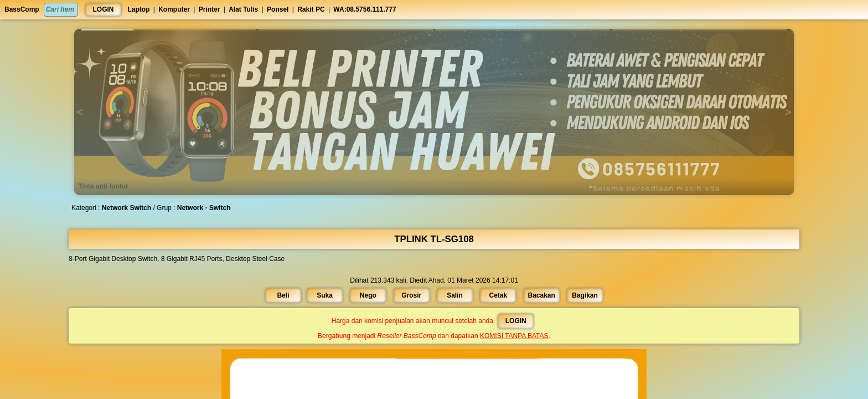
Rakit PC (311, 9)
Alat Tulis (243, 9)
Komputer (174, 9)
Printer (210, 9)
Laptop (138, 9)
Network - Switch (240, 208)
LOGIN (104, 9)
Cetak (488, 295)
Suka (342, 295)
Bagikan (561, 295)
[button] (169, 30)
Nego (378, 295)
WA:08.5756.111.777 (365, 9)
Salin (451, 295)
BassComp (22, 9)
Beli (307, 295)
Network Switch (175, 208)
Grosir (415, 295)
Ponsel (278, 9)
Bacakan (525, 295)
